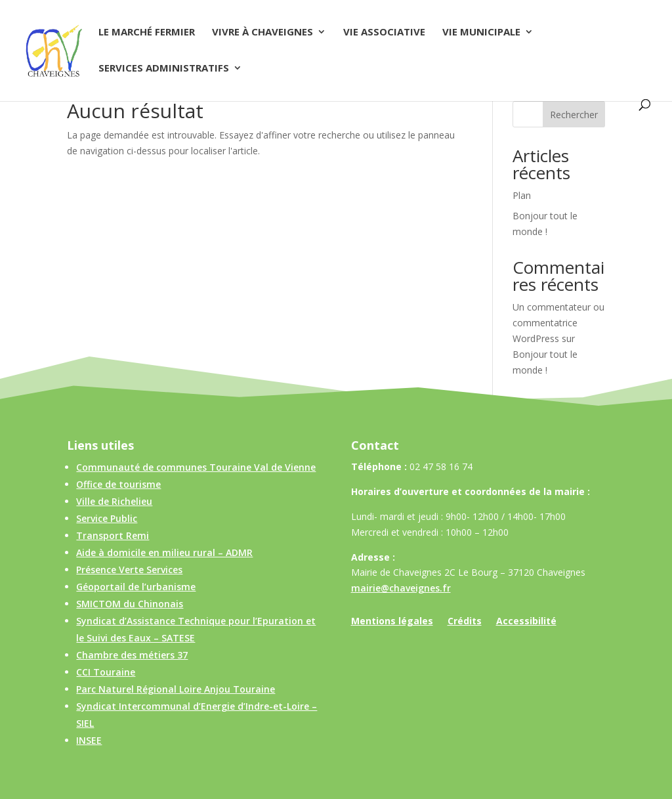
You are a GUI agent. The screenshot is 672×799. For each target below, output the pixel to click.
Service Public (107, 518)
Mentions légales (392, 622)
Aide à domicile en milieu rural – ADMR (164, 552)
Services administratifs (164, 69)
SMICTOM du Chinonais (130, 604)
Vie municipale (481, 32)
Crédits (465, 622)
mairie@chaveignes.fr (401, 588)
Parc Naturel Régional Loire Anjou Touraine (176, 689)
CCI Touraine (106, 672)
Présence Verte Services (129, 570)
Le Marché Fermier (147, 32)
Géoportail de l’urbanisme (136, 587)
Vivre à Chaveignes (262, 32)
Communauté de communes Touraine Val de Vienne (196, 467)
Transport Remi (113, 535)
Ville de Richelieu (114, 501)
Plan (522, 195)
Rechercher (574, 115)
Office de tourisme (118, 484)
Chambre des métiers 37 (132, 655)
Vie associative (384, 32)
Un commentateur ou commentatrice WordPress (558, 323)
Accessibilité (526, 622)
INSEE (89, 740)
